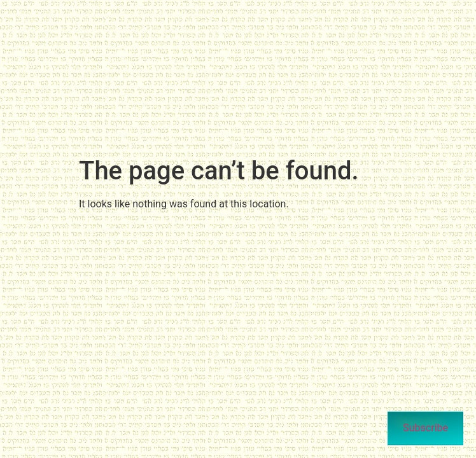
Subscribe (425, 428)
